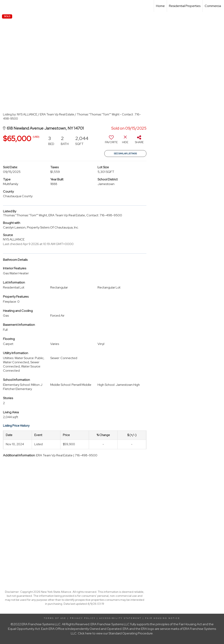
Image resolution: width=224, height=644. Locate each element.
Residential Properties (185, 6)
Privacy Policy (83, 618)
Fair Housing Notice (163, 618)
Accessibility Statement (120, 618)
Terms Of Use (55, 618)
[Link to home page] (5, 6)
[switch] (111, 141)
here (88, 633)
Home (160, 6)
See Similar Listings (125, 154)
